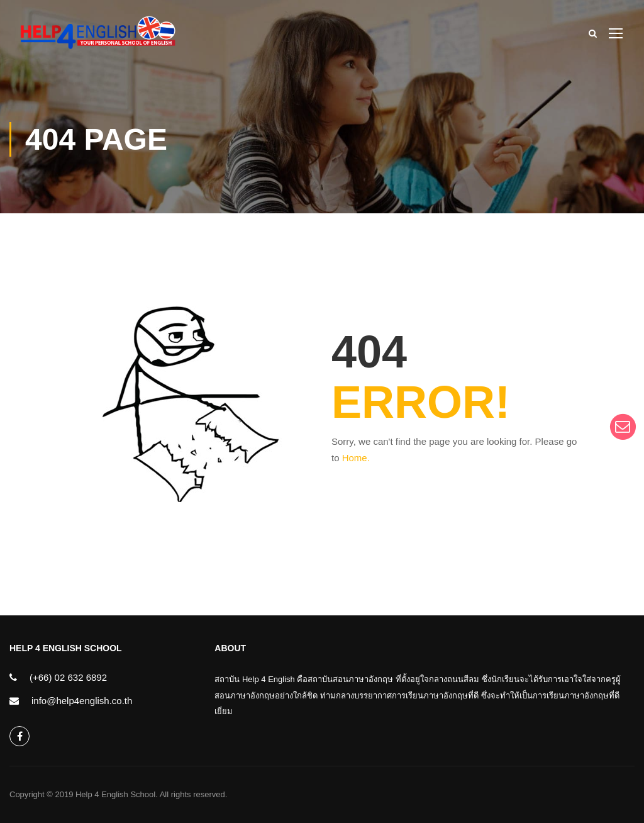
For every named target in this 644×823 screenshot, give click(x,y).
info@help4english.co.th (82, 701)
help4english (20, 736)
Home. (356, 458)
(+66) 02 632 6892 (68, 677)
